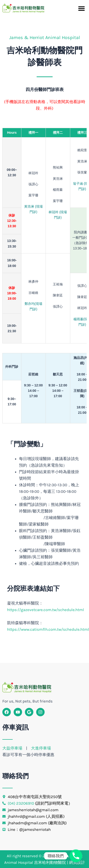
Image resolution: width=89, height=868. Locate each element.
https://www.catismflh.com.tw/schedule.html (48, 629)
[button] (81, 8)
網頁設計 (77, 862)
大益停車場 (13, 748)
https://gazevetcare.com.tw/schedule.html (46, 610)
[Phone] (76, 856)
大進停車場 (41, 748)
